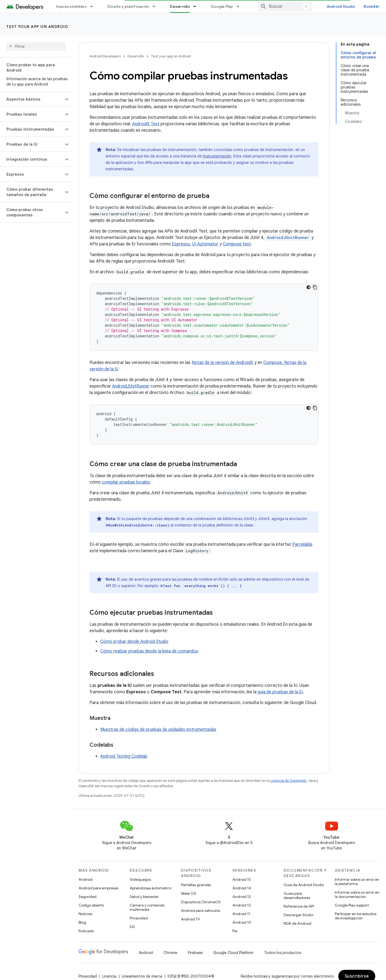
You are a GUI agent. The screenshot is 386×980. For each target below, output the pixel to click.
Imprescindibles (71, 6)
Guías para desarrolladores (297, 896)
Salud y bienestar (144, 897)
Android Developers (105, 56)
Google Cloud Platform (233, 953)
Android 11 (241, 914)
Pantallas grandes (196, 885)
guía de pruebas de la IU (280, 692)
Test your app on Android (37, 27)
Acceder (372, 6)
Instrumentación (217, 156)
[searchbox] (36, 46)
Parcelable (302, 544)
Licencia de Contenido (288, 781)
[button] (32, 99)
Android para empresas (99, 888)
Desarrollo (136, 56)
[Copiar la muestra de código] (315, 287)
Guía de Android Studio (304, 885)
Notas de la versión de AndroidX (222, 363)
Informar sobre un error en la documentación (357, 894)
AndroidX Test (146, 124)
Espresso (181, 244)
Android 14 (242, 888)
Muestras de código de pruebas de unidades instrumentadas (158, 730)
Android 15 (242, 879)
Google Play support (352, 905)
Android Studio (341, 6)
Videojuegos (140, 879)
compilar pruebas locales (126, 482)
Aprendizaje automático (151, 888)
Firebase (195, 953)
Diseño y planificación (128, 6)
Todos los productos (283, 953)
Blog (82, 922)
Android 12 (242, 905)
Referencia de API (299, 906)
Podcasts (86, 931)
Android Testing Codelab (124, 756)
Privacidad (139, 918)
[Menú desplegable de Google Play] (240, 6)
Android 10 (242, 922)
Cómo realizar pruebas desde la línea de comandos (149, 651)
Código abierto (91, 905)
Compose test (237, 244)
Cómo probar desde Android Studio (134, 642)
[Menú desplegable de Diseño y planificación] (156, 6)
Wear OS (189, 893)
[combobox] (285, 6)
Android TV (190, 919)
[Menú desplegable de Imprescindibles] (94, 6)
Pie (235, 931)
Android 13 (242, 897)
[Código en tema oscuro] (309, 287)
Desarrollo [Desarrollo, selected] (180, 6)
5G (132, 927)
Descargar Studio (298, 915)
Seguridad (88, 897)
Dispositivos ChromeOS (201, 902)
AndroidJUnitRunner (131, 386)
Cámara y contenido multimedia (147, 907)
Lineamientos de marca (142, 976)
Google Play (222, 6)
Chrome (170, 953)
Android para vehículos (201, 911)
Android (86, 879)
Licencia (109, 976)
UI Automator (205, 244)
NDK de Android (297, 923)
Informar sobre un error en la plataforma (357, 882)
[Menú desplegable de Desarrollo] (197, 6)
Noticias (85, 914)
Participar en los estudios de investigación (356, 916)
